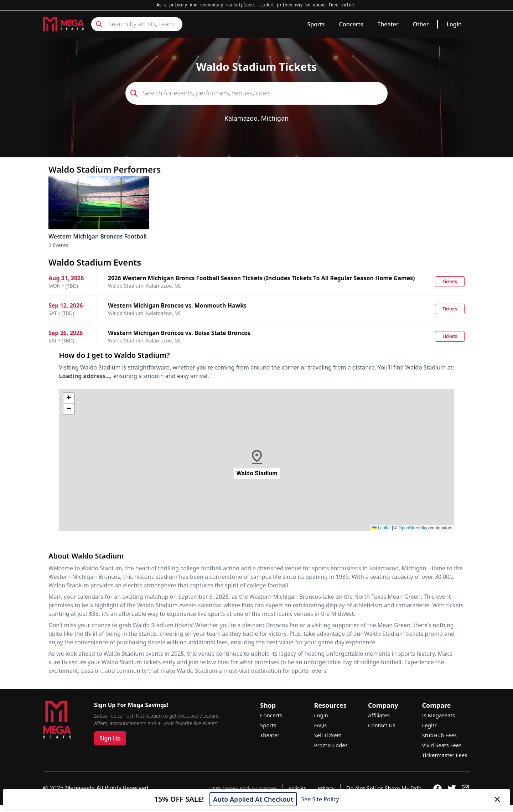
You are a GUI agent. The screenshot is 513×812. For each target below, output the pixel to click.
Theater (388, 24)
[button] (257, 460)
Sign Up (110, 738)
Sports (316, 24)
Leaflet (381, 528)
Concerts (351, 24)
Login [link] (454, 24)
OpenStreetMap (414, 528)
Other (421, 24)
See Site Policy (320, 799)
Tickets (450, 281)
